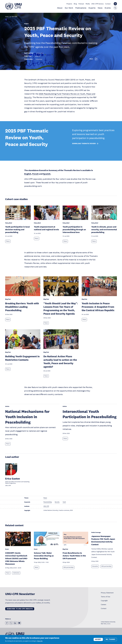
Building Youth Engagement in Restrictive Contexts (22, 358)
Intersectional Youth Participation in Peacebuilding (90, 414)
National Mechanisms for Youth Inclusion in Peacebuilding (27, 417)
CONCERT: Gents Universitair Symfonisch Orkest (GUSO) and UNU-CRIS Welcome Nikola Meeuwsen (16, 558)
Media (88, 4)
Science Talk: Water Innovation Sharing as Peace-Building (44, 556)
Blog (75, 4)
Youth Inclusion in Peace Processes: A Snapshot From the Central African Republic (98, 307)
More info (40, 641)
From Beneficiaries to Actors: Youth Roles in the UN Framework (74, 556)
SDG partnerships (69, 567)
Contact (108, 4)
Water (37, 567)
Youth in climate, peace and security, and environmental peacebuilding (104, 230)
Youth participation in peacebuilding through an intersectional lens (74, 230)
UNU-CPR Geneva (97, 4)
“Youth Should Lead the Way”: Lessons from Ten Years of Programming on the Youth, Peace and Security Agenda (61, 308)
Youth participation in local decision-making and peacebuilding (17, 230)
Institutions (16, 573)
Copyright (104, 601)
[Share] (96, 59)
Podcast (81, 4)
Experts (92, 8)
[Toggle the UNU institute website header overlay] (115, 4)
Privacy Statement (107, 593)
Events (108, 8)
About (60, 8)
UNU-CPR (14, 17)
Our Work (69, 8)
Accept (98, 639)
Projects (69, 4)
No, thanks (110, 639)
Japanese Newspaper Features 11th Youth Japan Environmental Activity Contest (103, 540)
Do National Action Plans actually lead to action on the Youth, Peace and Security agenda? (60, 361)
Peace (8, 241)
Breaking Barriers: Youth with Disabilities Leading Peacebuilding (22, 307)
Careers (104, 604)
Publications (81, 8)
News (100, 8)
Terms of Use (105, 597)
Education (95, 566)
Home (7, 17)
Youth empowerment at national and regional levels (46, 228)
